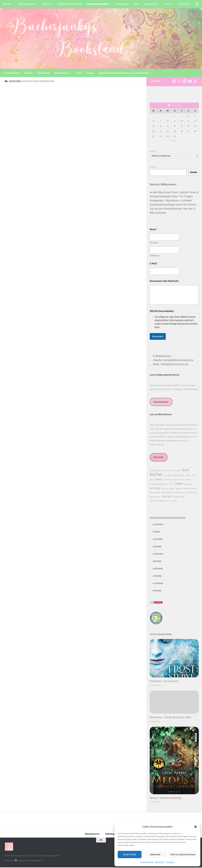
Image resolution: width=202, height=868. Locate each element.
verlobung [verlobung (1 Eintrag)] (174, 501)
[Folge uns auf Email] (190, 82)
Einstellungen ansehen (183, 855)
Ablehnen (155, 855)
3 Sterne (157, 562)
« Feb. (173, 141)
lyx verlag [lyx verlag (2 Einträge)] (155, 489)
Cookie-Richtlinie (147, 862)
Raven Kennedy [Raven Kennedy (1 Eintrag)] (155, 493)
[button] (195, 827)
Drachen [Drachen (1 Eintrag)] (188, 476)
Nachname (154, 256)
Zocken (90, 73)
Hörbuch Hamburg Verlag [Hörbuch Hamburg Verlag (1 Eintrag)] (158, 485)
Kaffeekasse (161, 403)
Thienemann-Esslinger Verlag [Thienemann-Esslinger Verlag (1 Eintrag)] (159, 501)
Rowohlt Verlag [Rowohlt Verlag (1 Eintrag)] (192, 493)
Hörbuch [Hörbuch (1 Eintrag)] (188, 480)
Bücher (28, 73)
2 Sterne (157, 547)
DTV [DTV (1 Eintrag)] (194, 476)
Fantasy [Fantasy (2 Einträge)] (159, 480)
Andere (6, 4)
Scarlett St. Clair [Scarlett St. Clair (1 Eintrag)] (155, 497)
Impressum (170, 862)
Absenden (158, 337)
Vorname (154, 243)
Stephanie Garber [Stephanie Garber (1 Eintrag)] (179, 497)
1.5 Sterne (158, 540)
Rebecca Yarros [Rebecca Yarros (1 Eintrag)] (180, 493)
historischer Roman (97, 4)
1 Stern (156, 532)
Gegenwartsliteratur (69, 4)
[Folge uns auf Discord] (185, 82)
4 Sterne (157, 577)
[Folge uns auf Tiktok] (195, 82)
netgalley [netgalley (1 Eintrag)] (179, 489)
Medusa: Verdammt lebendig (165, 799)
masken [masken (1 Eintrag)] (172, 489)
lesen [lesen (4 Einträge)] (179, 484)
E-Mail (154, 264)
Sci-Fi (168, 4)
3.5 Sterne (158, 569)
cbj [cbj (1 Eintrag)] (165, 476)
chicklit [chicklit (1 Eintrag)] (169, 476)
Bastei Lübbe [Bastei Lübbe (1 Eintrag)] (176, 471)
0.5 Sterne (158, 525)
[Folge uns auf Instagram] (179, 82)
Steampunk (184, 4)
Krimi (136, 4)
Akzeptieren (130, 855)
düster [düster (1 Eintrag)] (152, 480)
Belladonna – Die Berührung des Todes (170, 718)
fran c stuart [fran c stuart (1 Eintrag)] (168, 480)
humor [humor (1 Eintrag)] (182, 480)
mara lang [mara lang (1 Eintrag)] (164, 489)
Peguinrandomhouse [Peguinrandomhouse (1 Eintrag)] (190, 489)
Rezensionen (61, 73)
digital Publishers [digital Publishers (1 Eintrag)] (178, 476)
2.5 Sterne (158, 554)
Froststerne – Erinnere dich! (164, 682)
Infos (79, 73)
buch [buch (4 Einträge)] (185, 471)
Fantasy (46, 4)
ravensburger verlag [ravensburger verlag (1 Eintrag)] (168, 493)
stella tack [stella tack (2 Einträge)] (167, 497)
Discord (159, 458)
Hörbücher (43, 73)
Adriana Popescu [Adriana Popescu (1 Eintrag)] (155, 471)
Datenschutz (160, 862)
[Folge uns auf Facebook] (174, 82)
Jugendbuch (122, 4)
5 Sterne (157, 591)
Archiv (153, 152)
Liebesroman (151, 4)
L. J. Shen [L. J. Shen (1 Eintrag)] (171, 485)
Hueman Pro (36, 861)
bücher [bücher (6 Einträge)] (156, 475)
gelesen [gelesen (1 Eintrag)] (176, 480)
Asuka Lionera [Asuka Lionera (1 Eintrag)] (166, 471)
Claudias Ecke (12, 73)
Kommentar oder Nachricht (164, 282)
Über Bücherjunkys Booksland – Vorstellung (124, 73)
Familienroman (26, 4)
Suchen (153, 168)
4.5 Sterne (158, 584)
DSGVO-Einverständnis (162, 312)
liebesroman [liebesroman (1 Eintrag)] (188, 485)
